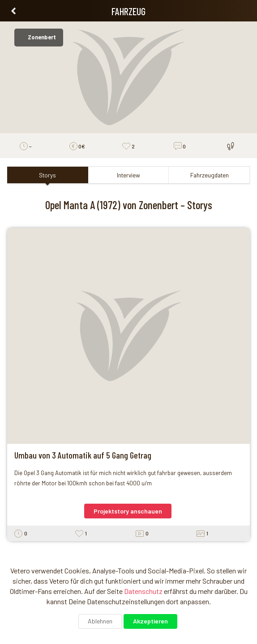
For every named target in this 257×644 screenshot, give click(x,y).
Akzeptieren (150, 621)
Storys (47, 175)
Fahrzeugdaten (210, 175)
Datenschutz (143, 591)
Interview (128, 175)
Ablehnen (100, 621)
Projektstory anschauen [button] (128, 511)
